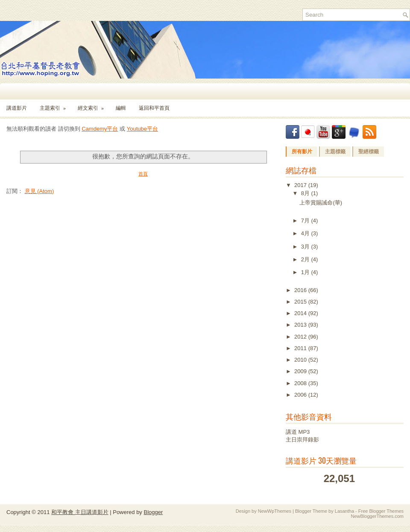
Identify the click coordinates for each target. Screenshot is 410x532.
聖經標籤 (369, 152)
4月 (306, 233)
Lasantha (344, 511)
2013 (301, 325)
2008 (301, 383)
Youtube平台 (142, 129)
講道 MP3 (298, 432)
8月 (306, 193)
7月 (306, 221)
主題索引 (56, 105)
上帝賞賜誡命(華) (321, 203)
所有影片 (302, 152)
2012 (301, 337)
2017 (301, 185)
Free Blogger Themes (381, 511)
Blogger (153, 512)
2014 (301, 313)
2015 (301, 302)
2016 (301, 290)
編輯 (121, 108)
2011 (301, 348)
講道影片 (17, 108)
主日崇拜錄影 (302, 440)
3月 (306, 247)
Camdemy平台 (100, 129)
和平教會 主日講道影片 (80, 512)
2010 (301, 360)
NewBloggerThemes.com (378, 516)
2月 (306, 259)
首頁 (143, 174)
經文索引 (94, 105)
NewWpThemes (275, 511)
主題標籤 (335, 152)
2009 (301, 371)
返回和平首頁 (154, 108)
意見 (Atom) (40, 191)
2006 (301, 395)
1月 (306, 272)
